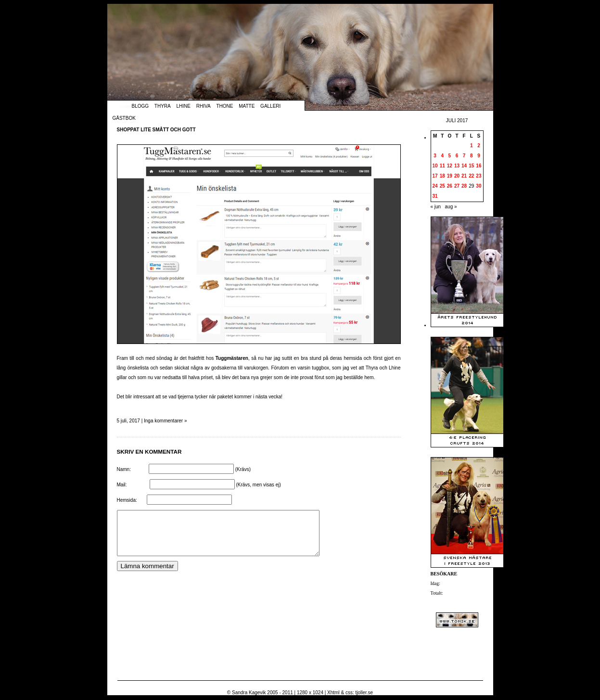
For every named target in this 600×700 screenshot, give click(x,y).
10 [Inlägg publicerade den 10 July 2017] (435, 166)
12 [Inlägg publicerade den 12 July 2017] (450, 166)
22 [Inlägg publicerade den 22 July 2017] (471, 176)
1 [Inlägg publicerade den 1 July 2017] (472, 146)
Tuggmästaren (232, 358)
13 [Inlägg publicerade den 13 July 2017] (457, 166)
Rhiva (204, 106)
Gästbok (124, 118)
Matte (247, 106)
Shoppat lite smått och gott (156, 130)
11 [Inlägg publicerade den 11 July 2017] (442, 166)
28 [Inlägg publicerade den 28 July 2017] (464, 186)
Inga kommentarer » (166, 421)
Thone (224, 106)
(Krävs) (243, 469)
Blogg (140, 106)
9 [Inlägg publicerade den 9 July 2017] (479, 156)
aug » (451, 207)
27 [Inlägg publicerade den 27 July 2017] (457, 186)
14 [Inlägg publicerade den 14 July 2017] (464, 166)
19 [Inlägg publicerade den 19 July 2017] (450, 176)
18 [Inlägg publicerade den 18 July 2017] (442, 176)
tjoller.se (364, 693)
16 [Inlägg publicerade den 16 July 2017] (479, 166)
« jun (436, 207)
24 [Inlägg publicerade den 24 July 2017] (435, 186)
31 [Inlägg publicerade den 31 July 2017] (435, 196)
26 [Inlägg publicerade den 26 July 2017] (450, 186)
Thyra (163, 106)
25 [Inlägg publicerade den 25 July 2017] (442, 186)
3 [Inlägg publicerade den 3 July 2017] (435, 156)
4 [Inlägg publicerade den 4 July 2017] (442, 156)
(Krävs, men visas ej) (258, 485)
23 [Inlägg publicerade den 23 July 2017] (479, 176)
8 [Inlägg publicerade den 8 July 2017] (472, 156)
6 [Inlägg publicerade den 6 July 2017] (457, 156)
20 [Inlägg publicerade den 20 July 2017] (457, 176)
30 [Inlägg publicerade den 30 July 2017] (479, 186)
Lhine (184, 106)
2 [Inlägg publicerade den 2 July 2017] (479, 146)
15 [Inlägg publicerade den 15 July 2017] (471, 166)
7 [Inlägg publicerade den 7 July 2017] (464, 156)
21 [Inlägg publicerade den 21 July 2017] (464, 176)
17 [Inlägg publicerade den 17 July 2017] (435, 176)
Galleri (270, 106)
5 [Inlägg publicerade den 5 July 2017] (450, 156)
